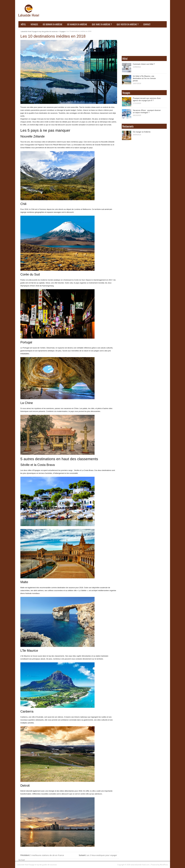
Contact (147, 24)
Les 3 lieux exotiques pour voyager (98, 855)
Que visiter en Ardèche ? (128, 24)
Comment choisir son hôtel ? (144, 64)
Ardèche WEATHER (144, 42)
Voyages (34, 24)
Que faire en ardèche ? (102, 24)
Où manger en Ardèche (77, 24)
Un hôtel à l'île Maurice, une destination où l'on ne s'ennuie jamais (144, 78)
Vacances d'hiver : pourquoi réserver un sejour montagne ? (147, 111)
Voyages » (63, 31)
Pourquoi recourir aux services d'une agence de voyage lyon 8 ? (147, 99)
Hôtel (23, 24)
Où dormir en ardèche (53, 24)
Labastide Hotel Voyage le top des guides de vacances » (40, 31)
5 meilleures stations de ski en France (42, 855)
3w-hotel (22, 860)
